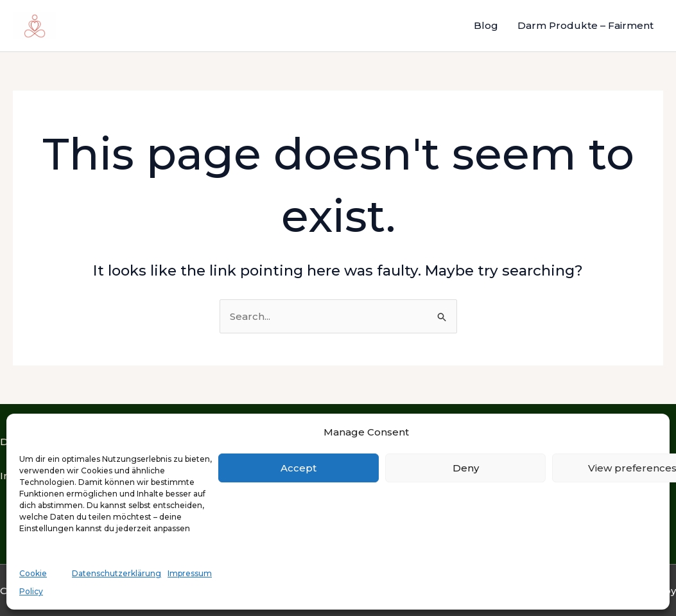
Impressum (190, 573)
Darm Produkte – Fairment (585, 25)
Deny (466, 468)
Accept (299, 468)
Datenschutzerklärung (117, 573)
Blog (486, 25)
